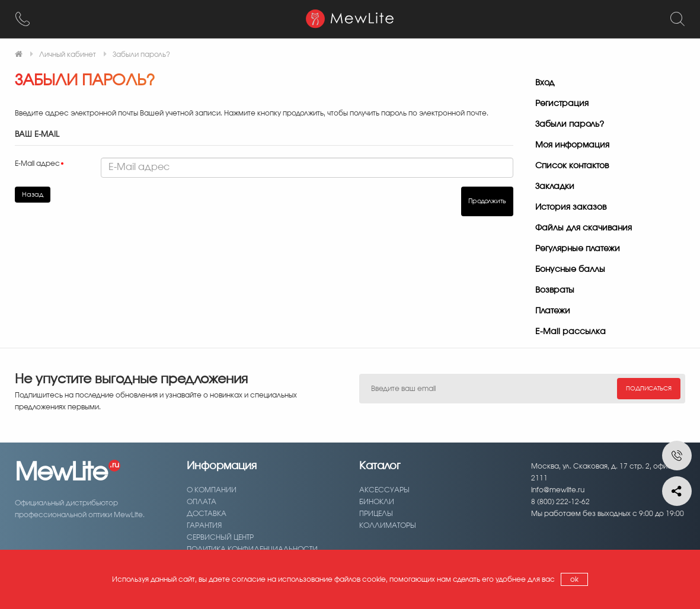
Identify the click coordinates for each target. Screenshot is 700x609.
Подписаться (649, 389)
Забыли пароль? (141, 55)
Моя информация (572, 145)
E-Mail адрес (37, 164)
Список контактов (572, 166)
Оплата (202, 502)
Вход (545, 83)
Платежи (553, 311)
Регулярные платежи (578, 249)
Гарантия (204, 525)
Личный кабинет (68, 55)
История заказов (571, 207)
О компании (212, 490)
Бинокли (377, 502)
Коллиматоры (388, 525)
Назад (33, 195)
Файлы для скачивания (584, 228)
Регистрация (562, 104)
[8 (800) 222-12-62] (23, 19)
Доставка (207, 514)
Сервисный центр (220, 537)
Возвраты (555, 290)
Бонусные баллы (570, 270)
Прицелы (376, 514)
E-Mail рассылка (570, 332)
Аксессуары (384, 490)
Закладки (555, 187)
